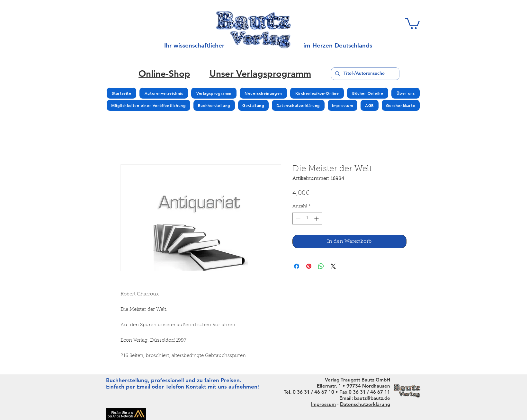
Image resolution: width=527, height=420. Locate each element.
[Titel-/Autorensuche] (365, 74)
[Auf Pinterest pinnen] (309, 266)
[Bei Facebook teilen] (297, 266)
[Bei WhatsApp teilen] (321, 266)
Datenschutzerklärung (365, 404)
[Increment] (317, 219)
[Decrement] (297, 219)
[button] (412, 23)
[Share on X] (333, 266)
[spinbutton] (307, 219)
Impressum (323, 404)
